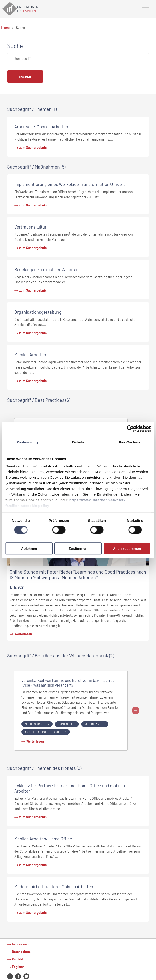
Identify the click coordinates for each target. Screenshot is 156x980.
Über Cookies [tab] (129, 442)
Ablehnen (29, 549)
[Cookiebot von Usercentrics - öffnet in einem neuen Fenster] (130, 429)
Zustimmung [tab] (27, 442)
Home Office (67, 724)
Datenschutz (21, 952)
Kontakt (18, 959)
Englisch (18, 967)
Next (136, 711)
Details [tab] (78, 442)
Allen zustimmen (127, 549)
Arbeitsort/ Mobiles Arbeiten (46, 732)
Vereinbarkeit (95, 724)
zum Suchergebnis (33, 147)
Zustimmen (78, 549)
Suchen (25, 76)
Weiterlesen (23, 634)
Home (5, 28)
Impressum (20, 944)
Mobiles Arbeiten (37, 724)
